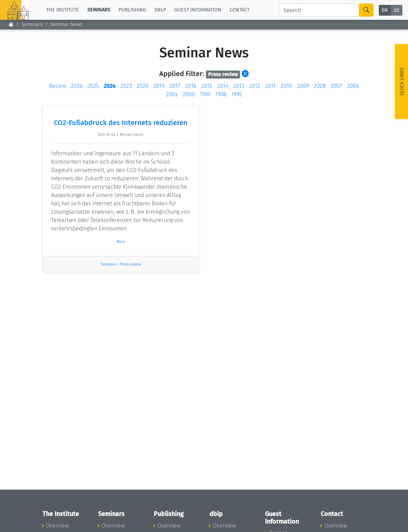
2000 (189, 94)
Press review (130, 264)
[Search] (319, 10)
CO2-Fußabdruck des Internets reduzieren (121, 123)
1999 (205, 94)
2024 (110, 86)
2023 (126, 86)
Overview (57, 526)
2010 (286, 86)
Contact (239, 10)
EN (385, 10)
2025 (93, 86)
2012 (255, 86)
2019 (159, 86)
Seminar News (66, 24)
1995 (237, 94)
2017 (175, 86)
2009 (303, 86)
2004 (172, 94)
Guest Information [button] (198, 10)
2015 (207, 86)
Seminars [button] (99, 10)
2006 (353, 86)
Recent (58, 86)
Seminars (32, 24)
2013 (239, 86)
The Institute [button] (63, 10)
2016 (191, 86)
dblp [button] (160, 10)
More (121, 242)
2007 (337, 86)
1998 (221, 94)
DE (397, 10)
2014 (223, 86)
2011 (270, 86)
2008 (320, 86)
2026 (77, 86)
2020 (143, 86)
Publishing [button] (132, 10)
